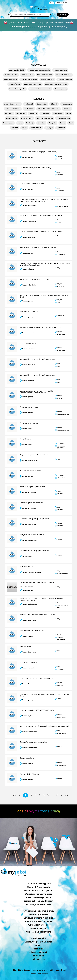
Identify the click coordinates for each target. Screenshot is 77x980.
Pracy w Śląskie (15, 84)
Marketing (33, 113)
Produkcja (30, 123)
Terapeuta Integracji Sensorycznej (32, 630)
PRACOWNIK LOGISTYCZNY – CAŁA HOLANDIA (38, 247)
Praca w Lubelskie (60, 70)
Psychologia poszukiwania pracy (38, 911)
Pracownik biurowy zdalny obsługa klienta (35, 519)
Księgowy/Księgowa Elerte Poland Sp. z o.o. (36, 455)
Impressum (38, 956)
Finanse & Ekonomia (13, 109)
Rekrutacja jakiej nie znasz (38, 904)
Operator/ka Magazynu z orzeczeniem (33, 742)
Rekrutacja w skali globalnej (38, 921)
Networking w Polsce (38, 914)
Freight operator (26, 646)
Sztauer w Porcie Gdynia (29, 343)
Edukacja (54, 104)
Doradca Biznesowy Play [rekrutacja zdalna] (35, 168)
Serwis (62, 123)
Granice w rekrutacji (38, 928)
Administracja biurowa (12, 104)
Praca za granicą (61, 89)
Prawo (20, 123)
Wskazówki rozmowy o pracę (39, 894)
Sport (71, 123)
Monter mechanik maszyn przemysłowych (35, 551)
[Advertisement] (39, 46)
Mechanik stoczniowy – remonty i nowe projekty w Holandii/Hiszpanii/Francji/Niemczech (37, 392)
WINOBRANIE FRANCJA (29, 311)
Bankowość (29, 104)
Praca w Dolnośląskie (17, 70)
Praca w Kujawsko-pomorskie (39, 70)
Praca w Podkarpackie (29, 80)
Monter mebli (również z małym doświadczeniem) (37, 359)
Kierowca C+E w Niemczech (30, 774)
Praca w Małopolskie (45, 75)
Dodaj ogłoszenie (62, 3)
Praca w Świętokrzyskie (33, 84)
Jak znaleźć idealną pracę (38, 883)
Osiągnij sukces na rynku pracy (38, 901)
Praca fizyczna (8, 123)
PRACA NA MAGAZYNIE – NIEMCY (33, 184)
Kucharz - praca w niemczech (30, 471)
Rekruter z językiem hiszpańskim (31, 503)
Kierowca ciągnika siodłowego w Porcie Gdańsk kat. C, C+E (41, 327)
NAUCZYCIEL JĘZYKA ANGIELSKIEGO (34, 279)
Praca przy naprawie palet (29, 407)
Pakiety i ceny (38, 959)
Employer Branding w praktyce (38, 918)
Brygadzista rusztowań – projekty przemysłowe (36, 678)
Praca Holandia (25, 439)
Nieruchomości (12, 118)
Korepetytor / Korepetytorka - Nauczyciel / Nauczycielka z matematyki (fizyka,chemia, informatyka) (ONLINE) (44, 200)
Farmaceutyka (67, 104)
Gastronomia (29, 109)
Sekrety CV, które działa (38, 887)
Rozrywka (52, 123)
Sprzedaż (14, 128)
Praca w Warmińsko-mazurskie (56, 84)
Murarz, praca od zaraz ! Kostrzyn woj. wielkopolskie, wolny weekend (44, 726)
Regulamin (38, 949)
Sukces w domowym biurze (38, 897)
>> (66, 795)
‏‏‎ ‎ (51, 3)
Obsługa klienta (27, 118)
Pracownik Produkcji (27, 567)
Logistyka (9, 113)
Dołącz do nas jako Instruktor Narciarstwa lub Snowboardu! (41, 232)
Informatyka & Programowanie (49, 109)
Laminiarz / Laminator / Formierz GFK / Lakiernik (37, 583)
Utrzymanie (45, 113)
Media (69, 113)
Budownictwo (42, 104)
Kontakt (38, 945)
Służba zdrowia (36, 128)
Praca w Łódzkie (27, 75)
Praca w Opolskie (11, 80)
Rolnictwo (41, 123)
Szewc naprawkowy (27, 758)
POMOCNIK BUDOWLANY (30, 662)
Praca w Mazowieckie (64, 75)
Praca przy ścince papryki (29, 423)
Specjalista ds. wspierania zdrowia (32, 535)
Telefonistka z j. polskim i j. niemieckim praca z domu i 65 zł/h (41, 216)
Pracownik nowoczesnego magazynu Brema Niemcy (38, 152)
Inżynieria (67, 109)
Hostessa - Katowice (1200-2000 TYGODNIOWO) (38, 710)
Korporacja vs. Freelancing (38, 932)
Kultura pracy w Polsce (38, 925)
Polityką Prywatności (42, 973)
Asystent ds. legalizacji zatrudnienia (32, 487)
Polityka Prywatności (38, 952)
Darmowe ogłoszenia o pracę (39, 942)
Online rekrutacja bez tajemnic (38, 890)
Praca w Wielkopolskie (17, 89)
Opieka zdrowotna (63, 118)
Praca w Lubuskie (11, 75)
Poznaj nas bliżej (38, 938)
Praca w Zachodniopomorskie (40, 89)
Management (21, 113)
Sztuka (24, 128)
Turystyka (49, 128)
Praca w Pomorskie (65, 80)
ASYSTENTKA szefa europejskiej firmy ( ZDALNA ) (38, 614)
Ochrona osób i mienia (45, 118)
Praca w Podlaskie (47, 80)
